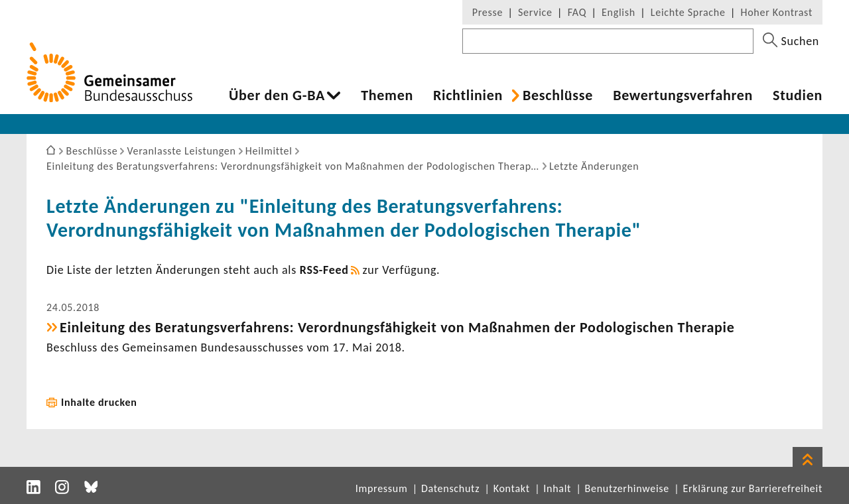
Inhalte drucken (99, 402)
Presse (488, 12)
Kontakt (512, 488)
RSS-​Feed (324, 270)
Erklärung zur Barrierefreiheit (752, 488)
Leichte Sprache (688, 12)
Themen (387, 95)
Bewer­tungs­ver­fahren (683, 95)
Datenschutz (450, 488)
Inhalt (557, 488)
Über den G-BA (277, 95)
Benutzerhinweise (627, 488)
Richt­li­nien (468, 95)
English (619, 12)
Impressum (382, 488)
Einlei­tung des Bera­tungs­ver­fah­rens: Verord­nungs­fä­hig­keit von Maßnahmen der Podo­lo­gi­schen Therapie (397, 327)
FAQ (577, 12)
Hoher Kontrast (777, 12)
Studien (798, 95)
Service (535, 12)
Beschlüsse (558, 95)
